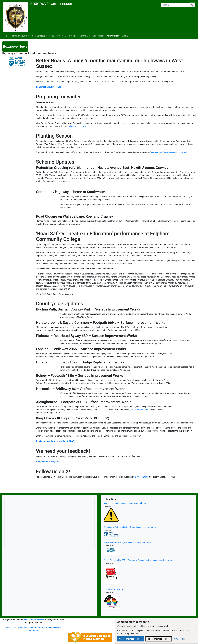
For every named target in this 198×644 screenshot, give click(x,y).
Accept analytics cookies (130, 639)
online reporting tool (77, 126)
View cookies (179, 639)
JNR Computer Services (34, 620)
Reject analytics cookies (159, 639)
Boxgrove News (113, 36)
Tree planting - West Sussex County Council (170, 152)
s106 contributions (140, 410)
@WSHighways (142, 477)
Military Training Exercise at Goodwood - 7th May (125, 503)
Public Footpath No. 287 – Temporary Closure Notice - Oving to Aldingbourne (138, 560)
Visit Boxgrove (55, 36)
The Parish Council (19, 36)
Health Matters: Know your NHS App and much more (127, 542)
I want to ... (83, 36)
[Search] (175, 5)
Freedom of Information (39, 628)
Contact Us (70, 36)
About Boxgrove (38, 36)
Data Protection (20, 628)
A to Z (125, 36)
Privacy (8, 628)
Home (6, 36)
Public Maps (97, 36)
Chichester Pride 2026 (113, 589)
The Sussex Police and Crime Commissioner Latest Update (130, 527)
